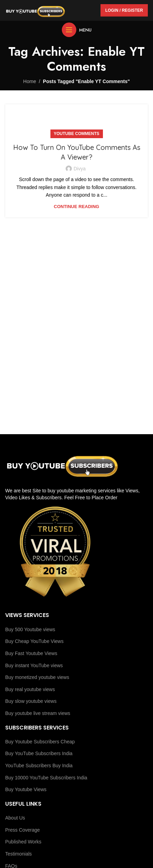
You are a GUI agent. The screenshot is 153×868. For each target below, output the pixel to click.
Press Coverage (22, 830)
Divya (80, 169)
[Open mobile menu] (77, 30)
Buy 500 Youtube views (30, 629)
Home (30, 81)
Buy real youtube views (30, 689)
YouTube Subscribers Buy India (39, 766)
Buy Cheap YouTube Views (34, 641)
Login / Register (124, 10)
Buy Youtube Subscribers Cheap (40, 742)
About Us (15, 818)
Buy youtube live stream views (38, 713)
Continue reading (76, 207)
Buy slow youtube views (31, 701)
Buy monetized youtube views (37, 677)
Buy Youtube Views (26, 789)
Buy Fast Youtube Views (31, 653)
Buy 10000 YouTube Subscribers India (46, 778)
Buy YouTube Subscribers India (39, 753)
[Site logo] (35, 10)
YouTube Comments (77, 134)
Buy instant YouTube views (34, 665)
